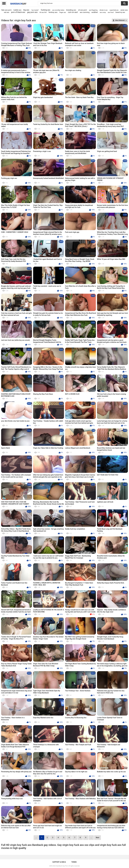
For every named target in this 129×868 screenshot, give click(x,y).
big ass (26, 10)
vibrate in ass (103, 10)
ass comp (103, 12)
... (91, 838)
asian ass (124, 10)
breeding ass (71, 10)
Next (98, 838)
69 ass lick (43, 12)
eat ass (6, 12)
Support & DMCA (59, 862)
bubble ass (18, 10)
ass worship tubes (58, 10)
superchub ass (114, 10)
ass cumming (85, 12)
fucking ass (46, 10)
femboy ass (53, 12)
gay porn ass (32, 12)
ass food (111, 12)
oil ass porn (83, 10)
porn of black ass (18, 12)
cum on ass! (73, 12)
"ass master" (35, 10)
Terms (74, 862)
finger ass (63, 12)
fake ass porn (6, 10)
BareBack (18, 4)
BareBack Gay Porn (62, 866)
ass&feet (95, 12)
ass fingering (93, 10)
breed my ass (120, 12)
